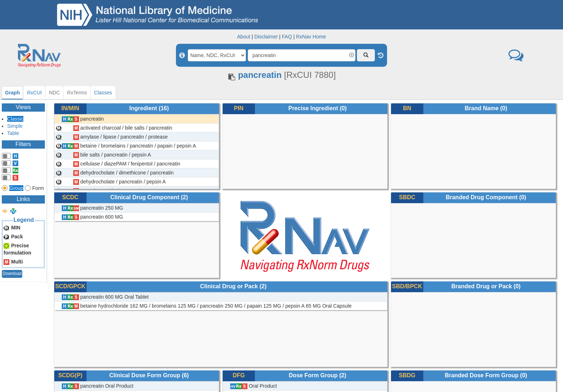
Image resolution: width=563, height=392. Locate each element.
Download (12, 274)
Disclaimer (266, 37)
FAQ (287, 37)
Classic (15, 119)
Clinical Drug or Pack (229, 286)
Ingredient (143, 108)
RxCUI (34, 93)
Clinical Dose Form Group (145, 375)
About (244, 37)
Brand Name (481, 108)
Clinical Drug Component (145, 197)
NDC (54, 93)
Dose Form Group (313, 375)
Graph (12, 93)
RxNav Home (311, 37)
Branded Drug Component (481, 197)
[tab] (12, 93)
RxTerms (77, 93)
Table (13, 133)
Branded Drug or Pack (482, 286)
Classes (103, 93)
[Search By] (217, 55)
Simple (15, 126)
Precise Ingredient (313, 108)
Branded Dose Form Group (482, 375)
